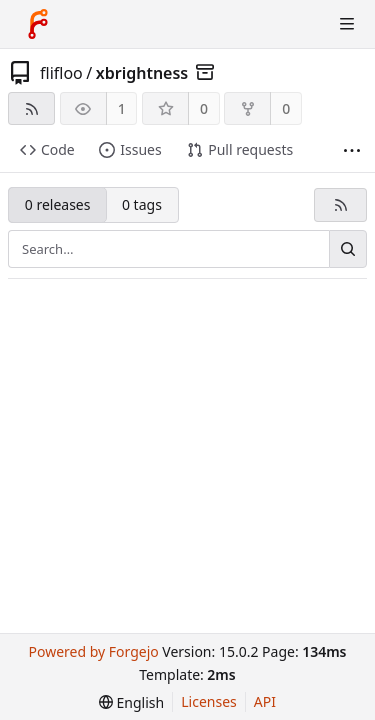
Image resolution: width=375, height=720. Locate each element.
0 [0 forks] (286, 108)
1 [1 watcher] (122, 108)
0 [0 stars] (204, 108)
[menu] (131, 702)
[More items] (352, 150)
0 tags (142, 204)
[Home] (38, 24)
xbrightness (142, 73)
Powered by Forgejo (93, 651)
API (265, 701)
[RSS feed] (31, 108)
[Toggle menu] (347, 24)
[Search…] (348, 249)
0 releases (58, 204)
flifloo (61, 73)
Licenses (209, 701)
